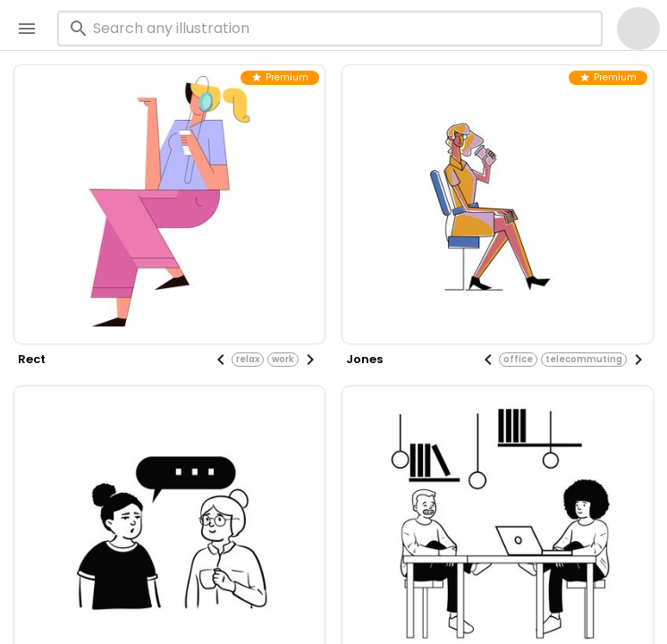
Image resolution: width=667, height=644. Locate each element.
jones (364, 359)
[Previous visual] (221, 360)
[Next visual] (310, 360)
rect (32, 359)
